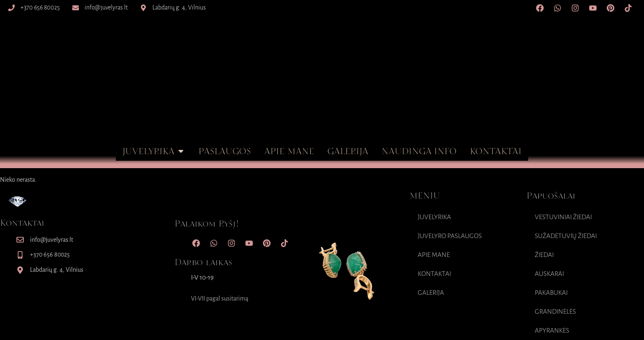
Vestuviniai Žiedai (563, 217)
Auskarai (549, 274)
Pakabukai (551, 293)
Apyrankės (552, 331)
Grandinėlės (555, 312)
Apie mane (434, 255)
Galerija (431, 293)
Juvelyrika (434, 217)
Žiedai (544, 255)
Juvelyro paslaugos (450, 236)
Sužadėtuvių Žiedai (566, 236)
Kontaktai (434, 274)
